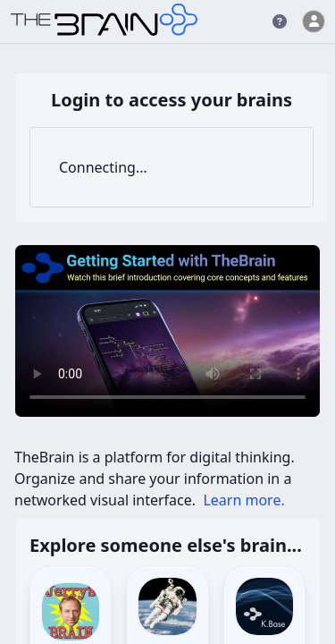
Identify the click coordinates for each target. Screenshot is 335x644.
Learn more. (243, 500)
